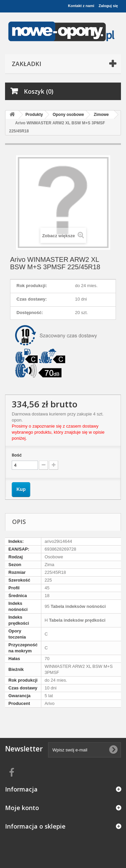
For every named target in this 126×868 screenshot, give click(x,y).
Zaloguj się (108, 6)
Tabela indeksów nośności (77, 606)
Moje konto (22, 808)
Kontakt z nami (81, 6)
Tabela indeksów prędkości (77, 620)
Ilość (17, 455)
